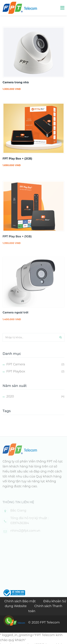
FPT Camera (16, 368)
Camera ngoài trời (15, 316)
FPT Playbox (16, 375)
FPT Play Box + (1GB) (17, 240)
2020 (10, 400)
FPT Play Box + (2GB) (17, 159)
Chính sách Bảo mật (20, 601)
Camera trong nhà (16, 82)
